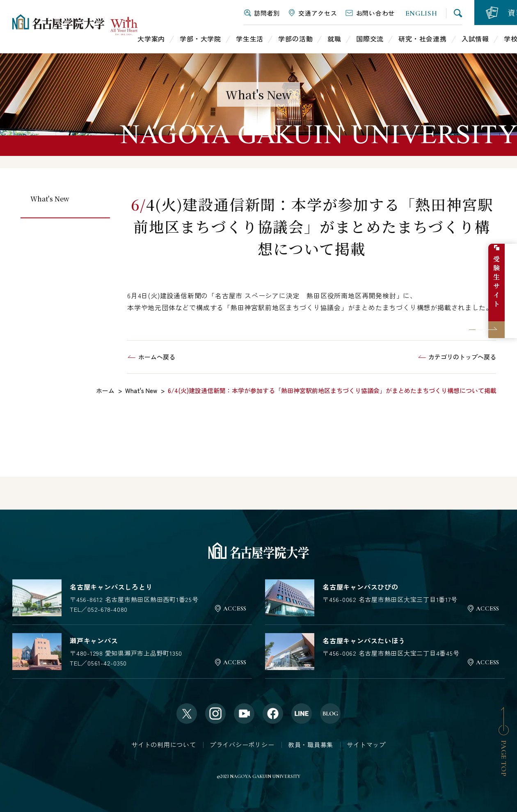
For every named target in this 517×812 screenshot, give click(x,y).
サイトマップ (366, 745)
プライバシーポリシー (242, 745)
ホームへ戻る (157, 357)
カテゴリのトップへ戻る (462, 357)
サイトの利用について (164, 745)
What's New (50, 199)
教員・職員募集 (311, 745)
